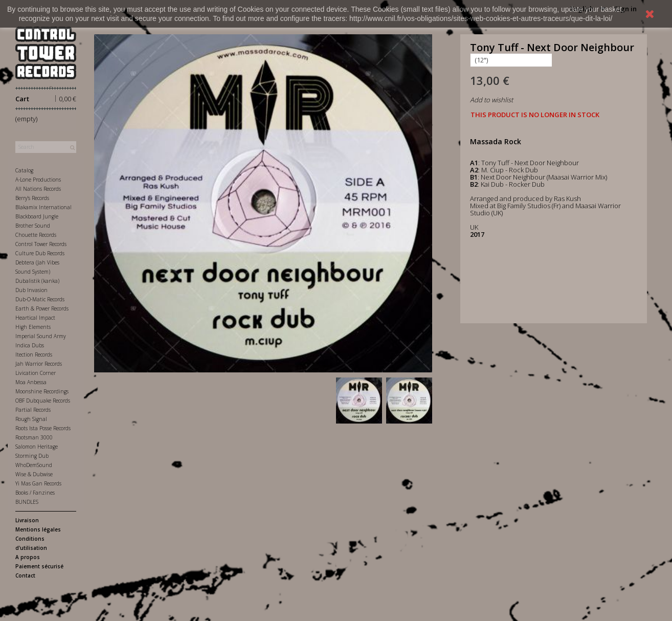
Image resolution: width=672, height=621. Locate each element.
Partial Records (33, 410)
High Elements (33, 327)
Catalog (24, 170)
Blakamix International (43, 207)
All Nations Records (38, 189)
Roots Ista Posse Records (43, 428)
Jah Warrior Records (39, 364)
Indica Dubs (30, 345)
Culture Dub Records (40, 253)
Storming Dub (32, 456)
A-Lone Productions (38, 180)
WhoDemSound (34, 465)
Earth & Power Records (42, 308)
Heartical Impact (35, 318)
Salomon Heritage (37, 447)
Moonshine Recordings (42, 391)
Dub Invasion (31, 290)
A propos (28, 557)
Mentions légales (38, 529)
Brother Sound (33, 226)
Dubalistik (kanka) (37, 281)
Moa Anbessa (31, 382)
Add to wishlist (491, 100)
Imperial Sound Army (41, 336)
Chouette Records (36, 235)
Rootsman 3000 (34, 437)
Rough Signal (31, 419)
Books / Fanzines (35, 493)
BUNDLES (27, 502)
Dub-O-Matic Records (40, 299)
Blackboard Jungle (37, 216)
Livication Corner (36, 373)
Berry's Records (32, 198)
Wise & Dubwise (34, 474)
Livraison (27, 520)
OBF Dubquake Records (43, 401)
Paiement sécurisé (39, 566)
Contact (25, 575)
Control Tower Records (41, 244)
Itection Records (34, 354)
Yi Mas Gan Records (38, 483)
